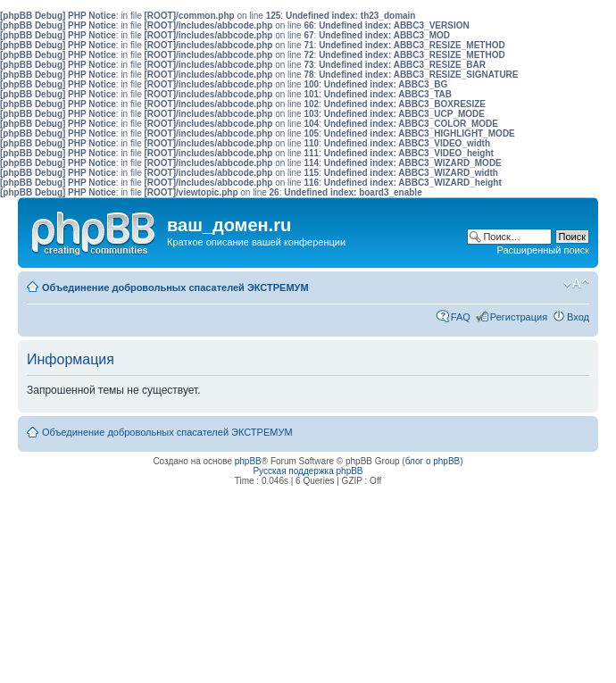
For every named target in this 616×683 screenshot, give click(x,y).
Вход (578, 317)
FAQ (461, 317)
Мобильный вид (549, 284)
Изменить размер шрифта (576, 284)
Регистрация (519, 317)
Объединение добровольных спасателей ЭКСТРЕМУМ (175, 287)
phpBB (248, 461)
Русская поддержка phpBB (308, 471)
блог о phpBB (433, 461)
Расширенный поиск (543, 250)
